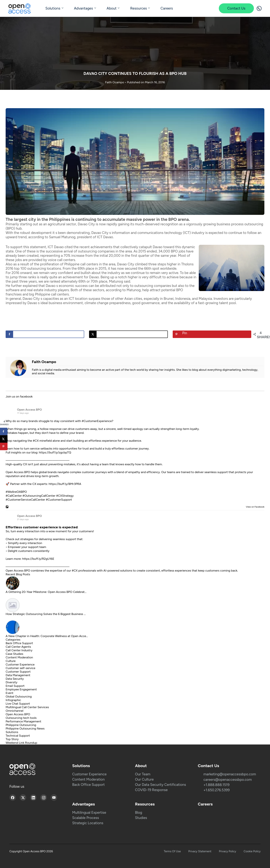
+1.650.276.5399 (217, 790)
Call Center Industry (19, 650)
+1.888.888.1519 (216, 785)
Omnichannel (15, 711)
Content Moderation (19, 657)
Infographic (13, 700)
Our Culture (144, 779)
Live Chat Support (18, 704)
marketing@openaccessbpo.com (230, 774)
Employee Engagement (21, 689)
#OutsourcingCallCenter (39, 496)
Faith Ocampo (115, 82)
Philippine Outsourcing (21, 725)
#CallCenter (14, 496)
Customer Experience (20, 664)
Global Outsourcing (19, 696)
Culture (11, 661)
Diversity (12, 682)
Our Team (143, 774)
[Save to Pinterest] (212, 334)
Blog (139, 813)
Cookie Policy (252, 851)
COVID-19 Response (151, 790)
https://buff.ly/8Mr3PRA (65, 484)
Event (9, 693)
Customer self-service (20, 668)
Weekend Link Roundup (21, 743)
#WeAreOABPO (16, 492)
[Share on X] (128, 334)
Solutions (53, 8)
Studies (141, 818)
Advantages (84, 8)
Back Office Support (19, 643)
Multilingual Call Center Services (27, 707)
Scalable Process (86, 818)
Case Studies (14, 654)
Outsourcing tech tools (21, 718)
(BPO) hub (14, 228)
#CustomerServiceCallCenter (25, 500)
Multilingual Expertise (89, 813)
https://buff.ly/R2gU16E (38, 559)
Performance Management (23, 721)
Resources (138, 8)
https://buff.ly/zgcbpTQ (55, 452)
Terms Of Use (172, 851)
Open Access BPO (29, 410)
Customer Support (18, 672)
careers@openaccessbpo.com (228, 780)
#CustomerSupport (59, 500)
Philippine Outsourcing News (25, 728)
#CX (36, 441)
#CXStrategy (65, 496)
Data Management (18, 675)
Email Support (15, 686)
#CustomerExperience (97, 421)
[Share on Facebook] (45, 334)
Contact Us (236, 8)
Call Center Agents (18, 647)
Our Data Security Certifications (160, 785)
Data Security (15, 679)
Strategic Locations (88, 823)
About (112, 8)
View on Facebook (254, 507)
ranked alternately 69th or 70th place (78, 281)
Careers (167, 8)
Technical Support (18, 736)
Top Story (12, 739)
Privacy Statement (200, 851)
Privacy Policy (228, 851)
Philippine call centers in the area (90, 264)
